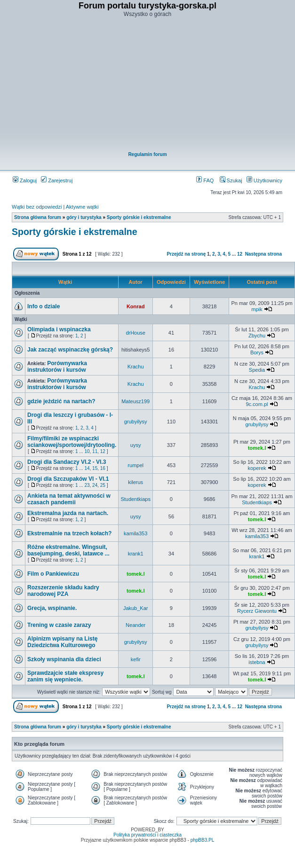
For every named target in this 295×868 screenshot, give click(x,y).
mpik (257, 309)
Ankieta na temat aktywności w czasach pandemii (69, 499)
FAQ (205, 180)
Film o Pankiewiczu (53, 574)
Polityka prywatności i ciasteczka (147, 835)
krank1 (136, 554)
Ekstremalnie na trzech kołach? (69, 533)
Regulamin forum (147, 154)
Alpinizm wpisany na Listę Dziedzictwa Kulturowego (62, 642)
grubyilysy (136, 422)
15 (95, 468)
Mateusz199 (136, 401)
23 (87, 485)
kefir (136, 659)
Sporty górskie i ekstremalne (139, 217)
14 (87, 468)
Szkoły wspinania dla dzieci (64, 659)
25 (103, 485)
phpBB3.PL (203, 840)
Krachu (136, 367)
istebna (257, 662)
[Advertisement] (148, 85)
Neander (136, 625)
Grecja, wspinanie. (52, 608)
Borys (257, 352)
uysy (136, 445)
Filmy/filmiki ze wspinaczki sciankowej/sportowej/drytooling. (72, 442)
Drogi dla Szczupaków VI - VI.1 (68, 479)
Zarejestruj (57, 180)
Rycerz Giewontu (257, 611)
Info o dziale (44, 306)
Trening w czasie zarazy (59, 625)
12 (240, 254)
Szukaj (231, 180)
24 (95, 485)
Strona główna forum (38, 217)
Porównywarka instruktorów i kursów (57, 367)
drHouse (136, 333)
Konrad (136, 306)
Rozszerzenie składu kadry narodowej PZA (63, 591)
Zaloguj (25, 180)
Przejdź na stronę (186, 254)
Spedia (257, 370)
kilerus (136, 482)
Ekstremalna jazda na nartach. (68, 513)
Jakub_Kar (136, 608)
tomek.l (257, 448)
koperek (257, 468)
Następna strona (263, 254)
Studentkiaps (136, 499)
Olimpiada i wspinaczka (59, 329)
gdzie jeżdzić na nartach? (61, 401)
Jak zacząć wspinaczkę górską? (70, 350)
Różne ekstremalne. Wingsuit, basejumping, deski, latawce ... (68, 550)
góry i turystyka (84, 217)
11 (95, 451)
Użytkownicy (264, 180)
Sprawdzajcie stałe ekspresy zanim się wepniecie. (65, 676)
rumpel (136, 465)
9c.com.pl (257, 404)
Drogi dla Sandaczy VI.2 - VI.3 (67, 462)
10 (87, 451)
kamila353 (136, 533)
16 (103, 468)
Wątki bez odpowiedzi (37, 207)
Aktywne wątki (82, 207)
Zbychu (257, 336)
